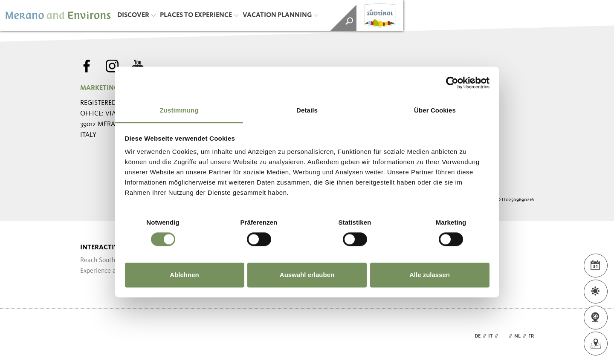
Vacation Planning (280, 15)
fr (531, 336)
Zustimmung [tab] (179, 110)
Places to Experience (199, 15)
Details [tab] (307, 110)
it (490, 336)
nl (517, 336)
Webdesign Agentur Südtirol (91, 337)
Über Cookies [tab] (435, 110)
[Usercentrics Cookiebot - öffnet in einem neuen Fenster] (452, 83)
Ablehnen (184, 275)
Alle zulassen (430, 275)
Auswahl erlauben (307, 275)
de (478, 336)
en (503, 336)
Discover (136, 15)
